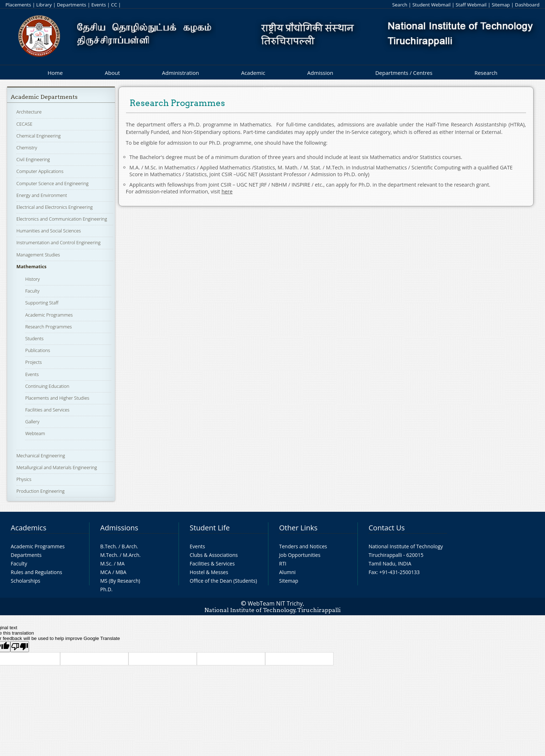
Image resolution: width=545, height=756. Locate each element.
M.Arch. (132, 555)
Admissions (119, 528)
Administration (181, 73)
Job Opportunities (300, 555)
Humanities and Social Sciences (49, 231)
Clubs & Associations (214, 555)
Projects (33, 362)
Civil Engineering (33, 159)
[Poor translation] (20, 647)
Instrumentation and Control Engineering (59, 242)
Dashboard (527, 5)
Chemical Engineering (39, 136)
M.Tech (109, 555)
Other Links (298, 528)
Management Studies (38, 255)
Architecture (29, 112)
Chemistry (27, 148)
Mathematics (31, 266)
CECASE (25, 124)
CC (114, 5)
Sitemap (501, 5)
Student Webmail (431, 5)
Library (44, 5)
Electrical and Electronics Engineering (55, 207)
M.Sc (106, 564)
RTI (283, 564)
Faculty (32, 291)
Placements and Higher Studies (57, 398)
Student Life (210, 528)
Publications (38, 350)
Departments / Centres (404, 73)
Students (34, 338)
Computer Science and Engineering (53, 183)
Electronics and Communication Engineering (62, 219)
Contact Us (387, 528)
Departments (72, 5)
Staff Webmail (471, 5)
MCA (106, 572)
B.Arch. (130, 546)
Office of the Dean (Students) (223, 581)
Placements (18, 5)
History (32, 279)
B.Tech (108, 546)
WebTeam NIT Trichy (275, 603)
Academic (253, 73)
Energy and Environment (42, 195)
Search (400, 5)
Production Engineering (41, 491)
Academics (28, 528)
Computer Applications (40, 171)
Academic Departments (44, 97)
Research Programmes (48, 327)
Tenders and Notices (303, 546)
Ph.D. (106, 589)
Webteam (35, 433)
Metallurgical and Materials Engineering (57, 467)
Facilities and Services (47, 410)
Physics (24, 479)
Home (55, 73)
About (112, 73)
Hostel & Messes (209, 572)
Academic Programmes (49, 315)
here (227, 191)
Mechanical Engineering (41, 456)
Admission (320, 73)
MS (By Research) (120, 581)
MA (121, 564)
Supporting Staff (42, 303)
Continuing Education (47, 386)
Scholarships (25, 581)
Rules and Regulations (37, 572)
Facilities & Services (212, 564)
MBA (121, 572)
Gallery (32, 422)
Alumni (287, 572)
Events (99, 5)
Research (486, 73)
